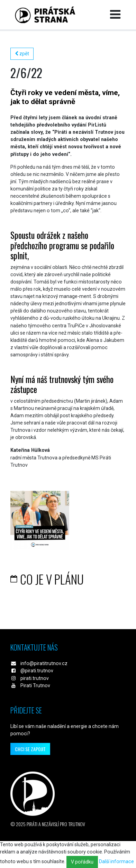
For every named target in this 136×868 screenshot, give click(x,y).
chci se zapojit (30, 749)
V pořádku (82, 862)
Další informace (116, 861)
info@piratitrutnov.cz (44, 663)
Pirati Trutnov (35, 685)
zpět (22, 54)
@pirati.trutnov (37, 671)
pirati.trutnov (35, 678)
